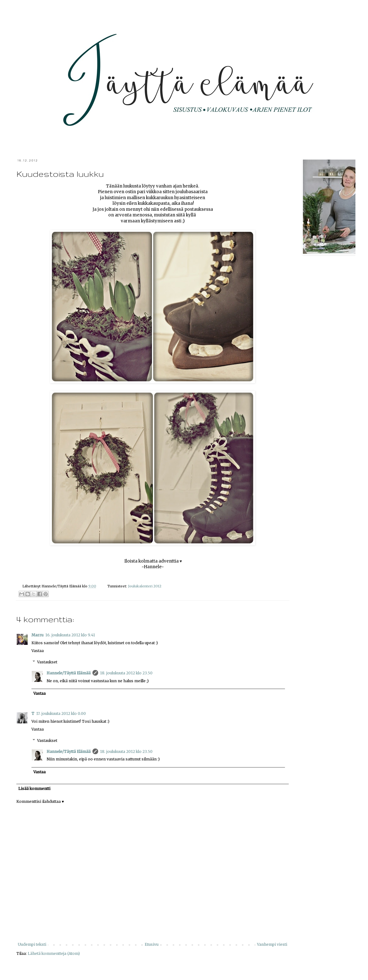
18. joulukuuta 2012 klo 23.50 (126, 673)
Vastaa (38, 651)
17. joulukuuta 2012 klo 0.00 (61, 713)
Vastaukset (47, 662)
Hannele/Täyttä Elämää (69, 673)
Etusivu (152, 944)
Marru (37, 635)
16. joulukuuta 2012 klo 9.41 (70, 635)
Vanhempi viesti (272, 944)
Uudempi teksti (32, 944)
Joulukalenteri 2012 (145, 586)
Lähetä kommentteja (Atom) (54, 953)
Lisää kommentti (34, 789)
